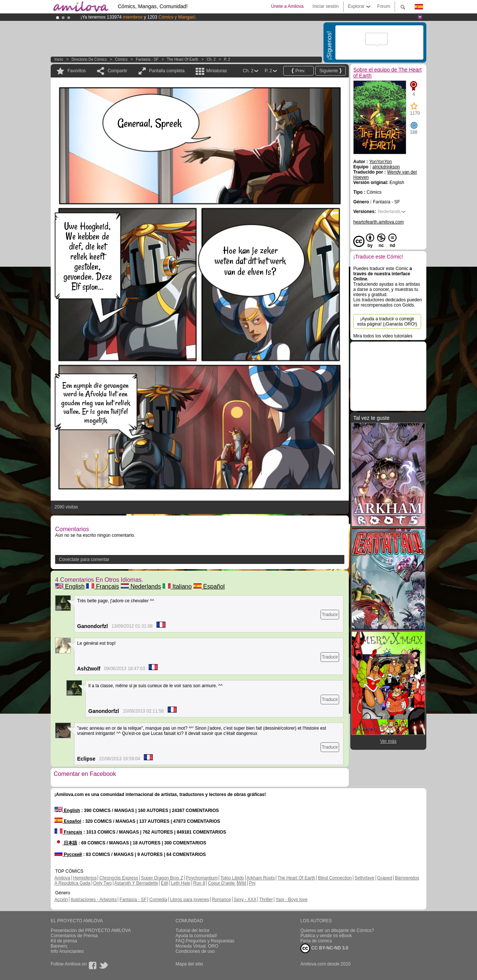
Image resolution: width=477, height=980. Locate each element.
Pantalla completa (167, 71)
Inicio (59, 59)
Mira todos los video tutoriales (383, 336)
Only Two (102, 883)
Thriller (266, 900)
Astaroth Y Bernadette (136, 883)
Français (102, 586)
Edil (165, 883)
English (70, 586)
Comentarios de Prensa (74, 936)
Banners (59, 946)
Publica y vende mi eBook (326, 936)
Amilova (62, 878)
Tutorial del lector (193, 930)
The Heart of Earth (183, 59)
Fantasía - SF (147, 59)
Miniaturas (216, 71)
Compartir (118, 71)
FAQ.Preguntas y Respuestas (205, 941)
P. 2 (227, 59)
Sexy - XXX (245, 900)
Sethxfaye (364, 878)
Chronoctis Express (119, 878)
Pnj (252, 883)
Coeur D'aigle (222, 883)
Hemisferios (85, 878)
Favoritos (77, 71)
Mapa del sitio (189, 964)
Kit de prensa (64, 941)
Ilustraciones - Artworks (94, 900)
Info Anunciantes (67, 951)
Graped (385, 878)
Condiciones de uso (195, 951)
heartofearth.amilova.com (378, 222)
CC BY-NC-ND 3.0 (324, 948)
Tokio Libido (232, 878)
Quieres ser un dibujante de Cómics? (337, 930)
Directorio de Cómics (89, 59)
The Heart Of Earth (296, 878)
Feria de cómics (316, 941)
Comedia (158, 900)
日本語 (66, 843)
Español (209, 586)
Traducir (330, 615)
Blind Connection (335, 878)
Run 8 (199, 883)
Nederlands (141, 586)
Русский (68, 854)
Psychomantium (202, 878)
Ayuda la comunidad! (196, 936)
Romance (221, 900)
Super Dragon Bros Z (162, 878)
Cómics (122, 59)
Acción (61, 900)
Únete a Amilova (287, 6)
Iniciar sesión (326, 6)
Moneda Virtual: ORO (197, 946)
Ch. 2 (211, 59)
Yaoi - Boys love (291, 900)
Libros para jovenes (189, 900)
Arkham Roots (260, 878)
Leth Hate (181, 883)
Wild (242, 883)
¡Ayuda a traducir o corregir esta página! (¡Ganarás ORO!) (387, 321)
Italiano (177, 586)
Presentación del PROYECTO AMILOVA (91, 930)
